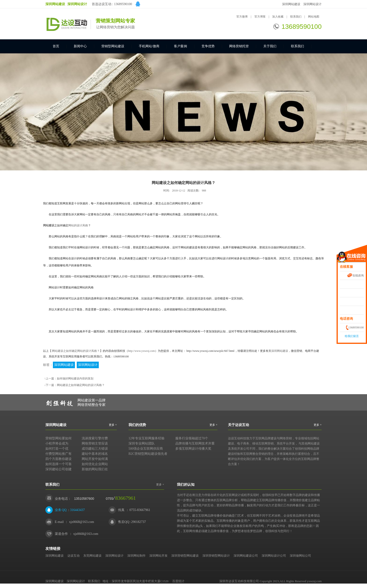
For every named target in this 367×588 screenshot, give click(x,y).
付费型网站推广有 (59, 454)
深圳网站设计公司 (274, 556)
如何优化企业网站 (95, 464)
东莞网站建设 (92, 556)
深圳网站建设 (291, 4)
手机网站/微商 (149, 46)
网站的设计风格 (78, 225)
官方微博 (242, 17)
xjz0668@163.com (82, 522)
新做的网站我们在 (95, 469)
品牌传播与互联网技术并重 (195, 443)
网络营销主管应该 (95, 443)
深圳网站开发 (158, 556)
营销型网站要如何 (59, 438)
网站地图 (314, 17)
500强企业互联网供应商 (146, 449)
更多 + (113, 425)
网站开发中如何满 (95, 459)
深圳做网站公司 (300, 556)
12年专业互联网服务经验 (147, 438)
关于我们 (270, 46)
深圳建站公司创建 (59, 469)
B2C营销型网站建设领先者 (148, 454)
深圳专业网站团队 (142, 443)
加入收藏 (278, 17)
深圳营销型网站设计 (216, 556)
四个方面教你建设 (59, 459)
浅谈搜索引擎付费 (95, 438)
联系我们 (296, 17)
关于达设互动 (239, 425)
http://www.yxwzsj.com (141, 351)
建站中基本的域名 (95, 454)
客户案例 (180, 46)
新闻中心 (80, 46)
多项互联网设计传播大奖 (193, 449)
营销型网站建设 (113, 46)
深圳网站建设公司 (246, 556)
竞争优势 (208, 46)
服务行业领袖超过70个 (192, 438)
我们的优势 (137, 425)
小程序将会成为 (57, 443)
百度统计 (178, 581)
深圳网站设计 (312, 4)
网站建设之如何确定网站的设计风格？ (76, 351)
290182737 (138, 522)
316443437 (77, 510)
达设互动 (73, 556)
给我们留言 (352, 336)
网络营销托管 (239, 46)
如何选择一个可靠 (59, 464)
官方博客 (260, 17)
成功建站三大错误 (95, 449)
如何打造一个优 (57, 449)
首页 (56, 46)
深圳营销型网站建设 (185, 556)
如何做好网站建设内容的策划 (75, 379)
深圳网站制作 (136, 556)
